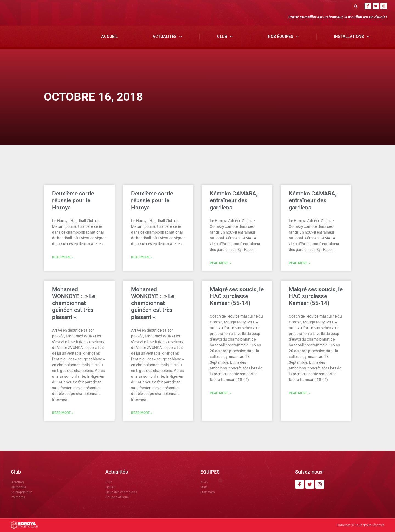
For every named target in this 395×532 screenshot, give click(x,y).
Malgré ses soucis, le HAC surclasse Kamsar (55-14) (237, 296)
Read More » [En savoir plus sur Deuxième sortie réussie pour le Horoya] (63, 257)
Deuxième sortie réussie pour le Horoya (73, 200)
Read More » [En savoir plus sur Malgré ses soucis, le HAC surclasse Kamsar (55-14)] (220, 393)
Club (225, 37)
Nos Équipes (283, 37)
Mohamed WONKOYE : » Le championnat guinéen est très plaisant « (74, 303)
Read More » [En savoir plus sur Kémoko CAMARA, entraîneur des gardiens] (220, 263)
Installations (352, 37)
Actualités (167, 37)
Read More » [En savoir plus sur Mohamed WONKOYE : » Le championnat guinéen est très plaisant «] (63, 413)
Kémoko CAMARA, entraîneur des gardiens (234, 200)
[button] (356, 6)
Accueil (109, 37)
